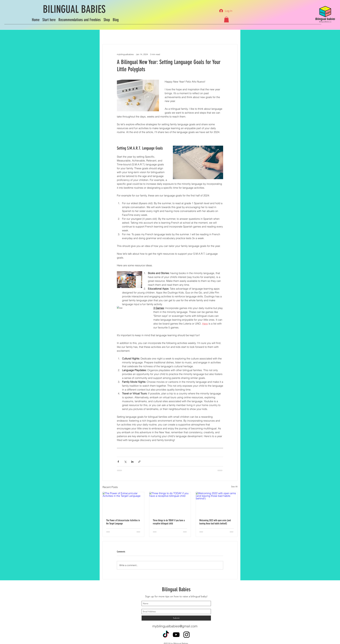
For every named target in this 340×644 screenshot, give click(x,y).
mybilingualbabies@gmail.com (175, 626)
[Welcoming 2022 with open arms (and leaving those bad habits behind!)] (217, 504)
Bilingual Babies (176, 589)
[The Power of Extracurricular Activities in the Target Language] (123, 504)
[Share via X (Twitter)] (125, 462)
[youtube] (176, 635)
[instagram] (187, 635)
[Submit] (176, 618)
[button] (226, 19)
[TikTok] (166, 635)
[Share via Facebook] (118, 462)
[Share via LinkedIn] (132, 462)
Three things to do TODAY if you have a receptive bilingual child (169, 522)
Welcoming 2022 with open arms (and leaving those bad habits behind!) (215, 522)
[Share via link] (139, 462)
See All (234, 487)
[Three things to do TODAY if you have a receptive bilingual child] (170, 504)
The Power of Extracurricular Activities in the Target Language (123, 522)
